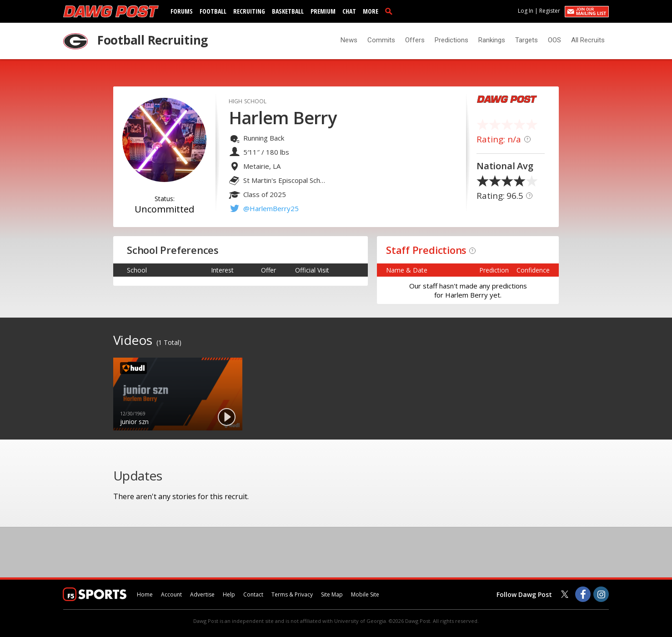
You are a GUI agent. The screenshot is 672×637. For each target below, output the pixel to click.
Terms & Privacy (292, 594)
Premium (323, 11)
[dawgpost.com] (111, 11)
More (371, 11)
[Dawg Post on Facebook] (583, 594)
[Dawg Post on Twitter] (565, 594)
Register (550, 11)
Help (229, 594)
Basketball (288, 11)
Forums (182, 11)
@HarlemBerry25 (271, 208)
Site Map (332, 594)
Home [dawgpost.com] (145, 594)
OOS (554, 40)
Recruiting (249, 11)
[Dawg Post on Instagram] (601, 594)
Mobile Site (365, 594)
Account (171, 594)
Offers (415, 40)
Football (213, 11)
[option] (178, 394)
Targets (527, 40)
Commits (381, 40)
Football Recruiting (153, 40)
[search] (391, 11)
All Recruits (588, 40)
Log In (526, 11)
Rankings (492, 40)
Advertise (202, 594)
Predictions (451, 40)
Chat (349, 11)
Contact (253, 594)
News (349, 40)
